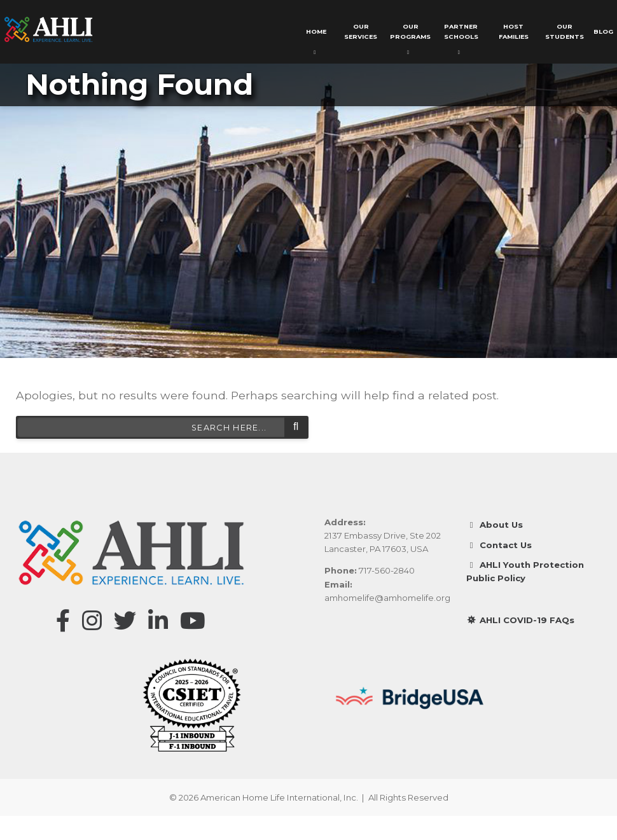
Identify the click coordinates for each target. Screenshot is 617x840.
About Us (495, 525)
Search (296, 427)
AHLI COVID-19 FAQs (520, 619)
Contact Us (499, 545)
